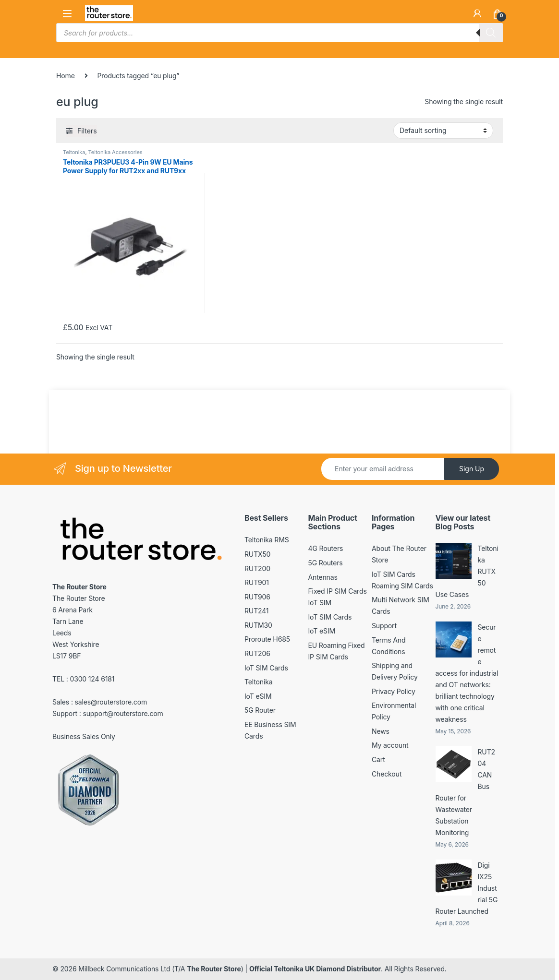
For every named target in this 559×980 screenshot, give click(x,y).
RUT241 (256, 611)
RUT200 (257, 568)
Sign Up (472, 469)
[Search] (491, 33)
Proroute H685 (267, 639)
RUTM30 (258, 625)
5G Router (260, 710)
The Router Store (214, 969)
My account (390, 745)
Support (384, 626)
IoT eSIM (258, 696)
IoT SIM (320, 603)
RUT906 (257, 597)
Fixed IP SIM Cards (338, 591)
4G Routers (326, 548)
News (381, 731)
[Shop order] (443, 131)
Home (66, 76)
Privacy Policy (394, 691)
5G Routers (326, 563)
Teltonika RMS (267, 540)
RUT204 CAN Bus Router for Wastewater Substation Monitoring (465, 792)
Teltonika (74, 152)
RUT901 (257, 582)
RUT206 (257, 653)
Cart (378, 759)
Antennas (323, 577)
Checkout (387, 774)
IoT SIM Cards (266, 668)
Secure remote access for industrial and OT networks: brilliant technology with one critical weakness (467, 673)
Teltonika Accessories (115, 152)
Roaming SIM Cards (402, 586)
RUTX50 (257, 554)
